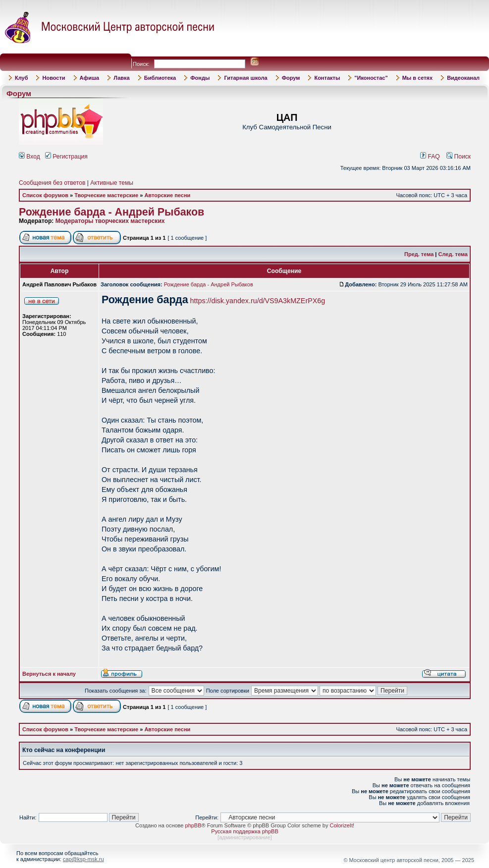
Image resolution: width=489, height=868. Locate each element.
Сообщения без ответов (52, 183)
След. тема (453, 254)
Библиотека (160, 78)
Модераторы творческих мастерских (110, 221)
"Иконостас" (371, 78)
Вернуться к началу (49, 674)
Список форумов (45, 195)
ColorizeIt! (342, 825)
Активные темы (112, 183)
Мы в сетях (417, 78)
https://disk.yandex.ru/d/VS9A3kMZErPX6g (258, 301)
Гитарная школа (245, 78)
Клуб (21, 78)
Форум (291, 78)
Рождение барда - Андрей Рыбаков (111, 212)
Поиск (459, 157)
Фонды (200, 78)
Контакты (327, 78)
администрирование (245, 837)
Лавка (122, 78)
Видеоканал (463, 78)
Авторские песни (167, 195)
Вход (29, 157)
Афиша (90, 78)
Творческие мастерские (106, 195)
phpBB (193, 825)
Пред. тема (419, 254)
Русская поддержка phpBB (244, 831)
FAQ (430, 157)
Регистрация (66, 157)
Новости (54, 78)
